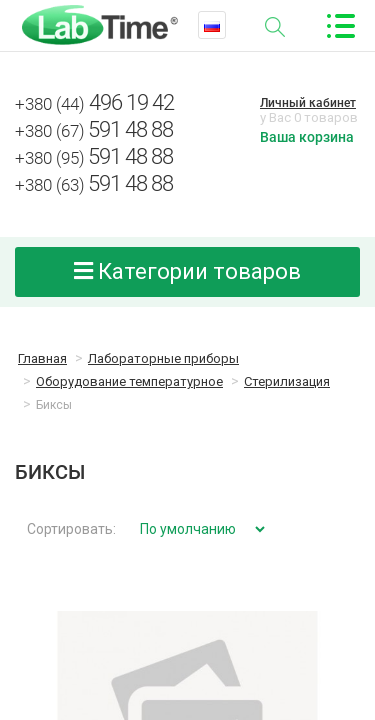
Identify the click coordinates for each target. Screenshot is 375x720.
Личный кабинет (308, 103)
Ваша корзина (307, 137)
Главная (42, 358)
